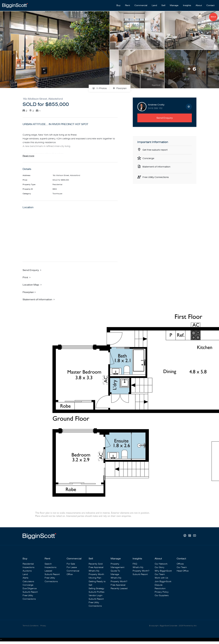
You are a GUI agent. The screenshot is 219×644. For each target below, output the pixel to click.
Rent (127, 5)
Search (48, 564)
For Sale (71, 564)
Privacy (43, 626)
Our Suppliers (162, 596)
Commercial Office (73, 573)
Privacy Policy (162, 592)
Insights (187, 5)
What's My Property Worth (96, 573)
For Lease (72, 567)
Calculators (28, 582)
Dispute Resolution (160, 587)
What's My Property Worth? (119, 580)
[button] (27, 277)
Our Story (160, 567)
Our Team (160, 574)
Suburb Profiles (97, 592)
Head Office (183, 571)
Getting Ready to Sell (97, 583)
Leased (48, 571)
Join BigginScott (163, 582)
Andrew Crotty (156, 103)
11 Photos (100, 87)
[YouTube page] (194, 536)
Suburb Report (30, 592)
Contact (210, 5)
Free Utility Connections (157, 177)
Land (154, 5)
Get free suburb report (156, 149)
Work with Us (161, 578)
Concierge (149, 157)
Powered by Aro (190, 626)
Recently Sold (96, 564)
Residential (28, 564)
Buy (118, 5)
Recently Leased (119, 589)
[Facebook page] (185, 536)
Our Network (161, 564)
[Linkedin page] (190, 536)
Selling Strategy (96, 589)
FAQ (135, 564)
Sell (163, 5)
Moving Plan (95, 578)
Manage (174, 5)
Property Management (117, 566)
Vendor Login (96, 596)
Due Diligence (30, 589)
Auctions (27, 571)
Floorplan (120, 87)
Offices (180, 564)
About (199, 5)
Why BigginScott (163, 571)
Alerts (25, 578)
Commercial (141, 5)
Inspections (29, 567)
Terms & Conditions (31, 626)
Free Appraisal (96, 567)
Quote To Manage (115, 573)
